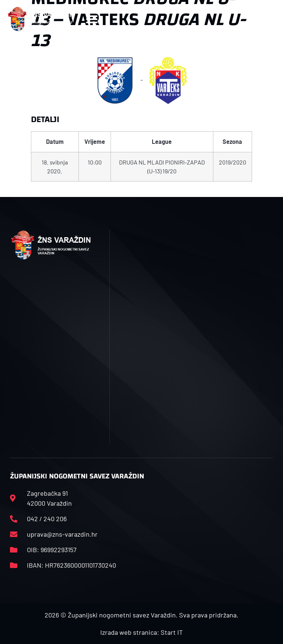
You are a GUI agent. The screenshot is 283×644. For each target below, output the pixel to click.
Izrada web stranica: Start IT (141, 632)
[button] (92, 19)
